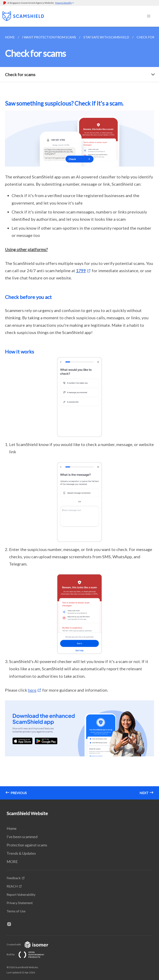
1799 (81, 271)
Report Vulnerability (21, 894)
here (32, 690)
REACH (12, 886)
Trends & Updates (21, 853)
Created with (31, 944)
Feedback (14, 878)
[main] (79, 413)
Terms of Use (16, 911)
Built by (29, 954)
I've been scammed (22, 837)
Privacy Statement (20, 903)
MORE (12, 862)
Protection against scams (27, 845)
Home (12, 828)
